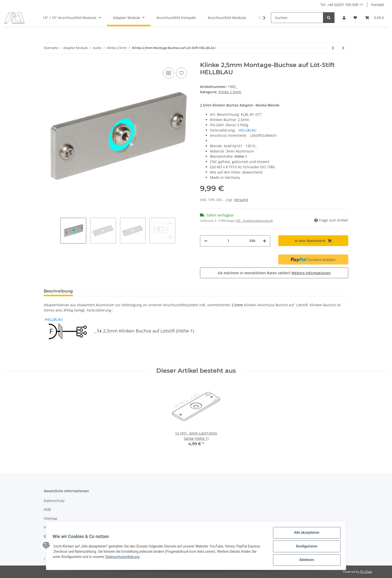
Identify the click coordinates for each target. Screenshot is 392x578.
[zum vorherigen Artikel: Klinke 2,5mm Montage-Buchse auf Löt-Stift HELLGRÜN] (333, 48)
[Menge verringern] (206, 241)
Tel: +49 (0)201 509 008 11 (342, 5)
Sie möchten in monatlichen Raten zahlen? (274, 273)
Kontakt (378, 5)
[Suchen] (297, 18)
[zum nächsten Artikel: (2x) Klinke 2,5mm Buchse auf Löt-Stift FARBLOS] (343, 48)
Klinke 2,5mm (230, 92)
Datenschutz (54, 501)
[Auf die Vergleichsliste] (168, 73)
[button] (344, 18)
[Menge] (228, 241)
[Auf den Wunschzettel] (181, 73)
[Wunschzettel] (355, 18)
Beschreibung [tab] (58, 291)
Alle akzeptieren (305, 534)
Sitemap (51, 518)
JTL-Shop (366, 572)
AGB (47, 509)
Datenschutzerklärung (124, 558)
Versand (241, 200)
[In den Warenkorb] (313, 241)
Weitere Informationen (311, 273)
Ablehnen (305, 560)
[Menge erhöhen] (264, 241)
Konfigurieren (305, 547)
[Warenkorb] (374, 18)
